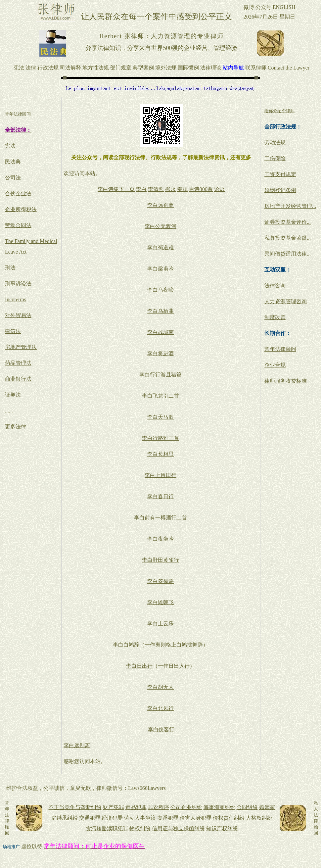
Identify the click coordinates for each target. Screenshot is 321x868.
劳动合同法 (18, 225)
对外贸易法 (18, 315)
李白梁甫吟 (160, 269)
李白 (141, 189)
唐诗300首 (201, 189)
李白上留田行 (160, 475)
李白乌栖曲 (160, 311)
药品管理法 (18, 363)
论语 (219, 189)
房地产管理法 (21, 347)
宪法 (10, 146)
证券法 (13, 395)
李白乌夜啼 (160, 290)
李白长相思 (160, 454)
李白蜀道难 (160, 247)
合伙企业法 (18, 193)
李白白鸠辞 (126, 645)
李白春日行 (160, 496)
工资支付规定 (280, 174)
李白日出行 (139, 666)
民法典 (13, 162)
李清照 (156, 189)
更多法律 (16, 427)
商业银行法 (18, 379)
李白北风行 (160, 708)
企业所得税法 (21, 209)
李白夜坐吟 (160, 539)
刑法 (10, 268)
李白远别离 (160, 205)
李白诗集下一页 (116, 189)
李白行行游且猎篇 (160, 375)
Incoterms (16, 299)
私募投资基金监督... (288, 238)
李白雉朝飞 (160, 602)
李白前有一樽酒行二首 (160, 518)
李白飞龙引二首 (160, 396)
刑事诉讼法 (18, 284)
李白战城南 (160, 332)
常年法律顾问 (280, 349)
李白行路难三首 (160, 438)
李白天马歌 (160, 417)
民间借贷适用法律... (288, 254)
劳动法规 (275, 143)
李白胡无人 (160, 687)
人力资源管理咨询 (286, 301)
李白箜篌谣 (160, 581)
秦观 (182, 189)
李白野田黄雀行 (160, 560)
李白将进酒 (160, 353)
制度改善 (275, 317)
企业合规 (275, 365)
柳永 (170, 189)
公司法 (13, 178)
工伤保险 (275, 158)
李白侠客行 (161, 729)
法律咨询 (275, 286)
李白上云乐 (160, 624)
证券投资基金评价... (288, 222)
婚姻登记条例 (280, 190)
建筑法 (13, 331)
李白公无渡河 (160, 226)
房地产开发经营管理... (290, 206)
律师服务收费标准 (286, 381)
